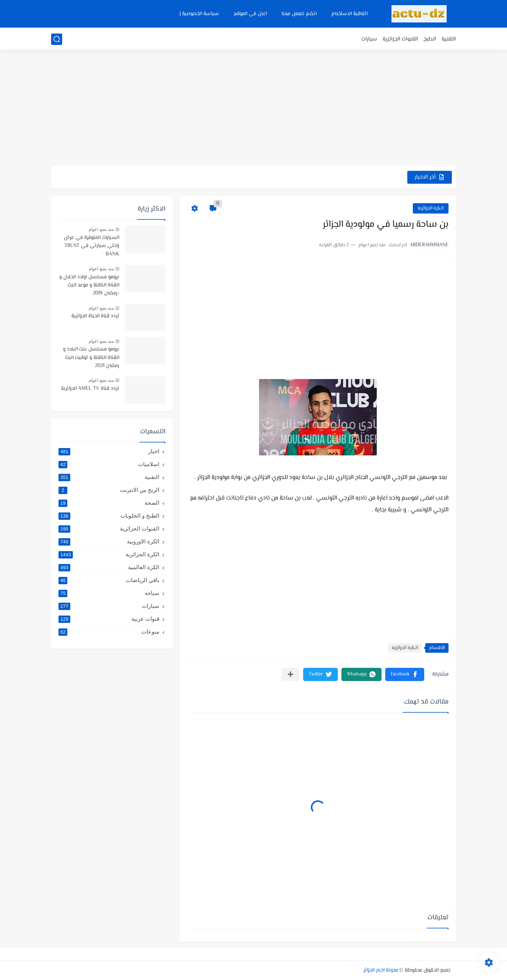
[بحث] (57, 39)
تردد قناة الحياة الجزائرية (95, 316)
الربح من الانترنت (109, 490)
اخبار (109, 451)
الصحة (109, 503)
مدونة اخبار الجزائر (381, 970)
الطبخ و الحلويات (109, 516)
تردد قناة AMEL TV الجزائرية (90, 389)
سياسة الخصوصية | (199, 14)
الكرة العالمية (109, 567)
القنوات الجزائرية (400, 39)
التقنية (449, 39)
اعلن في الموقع (250, 14)
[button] (405, 674)
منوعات (109, 632)
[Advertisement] (253, 109)
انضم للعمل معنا (299, 14)
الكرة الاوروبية (109, 542)
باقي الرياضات (109, 580)
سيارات (369, 39)
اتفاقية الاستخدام (349, 14)
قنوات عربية (109, 619)
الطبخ (430, 39)
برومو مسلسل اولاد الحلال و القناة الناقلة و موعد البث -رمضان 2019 (89, 285)
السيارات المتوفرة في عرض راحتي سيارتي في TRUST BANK (92, 246)
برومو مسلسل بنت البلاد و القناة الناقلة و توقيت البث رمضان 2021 (91, 358)
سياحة (109, 593)
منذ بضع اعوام (101, 229)
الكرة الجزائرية (431, 208)
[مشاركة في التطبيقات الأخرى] (290, 674)
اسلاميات (109, 464)
